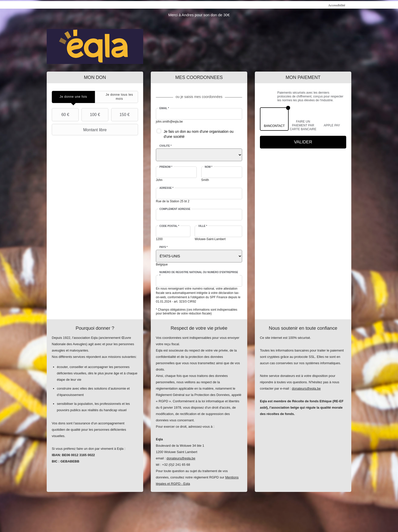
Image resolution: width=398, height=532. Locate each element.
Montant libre (80, 130)
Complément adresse (175, 209)
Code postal (169, 226)
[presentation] (73, 97)
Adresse (166, 188)
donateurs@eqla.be (181, 458)
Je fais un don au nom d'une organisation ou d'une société (199, 134)
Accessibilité (337, 5)
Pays (163, 247)
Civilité (165, 146)
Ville (203, 226)
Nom (209, 167)
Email (164, 108)
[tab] (73, 97)
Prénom (166, 167)
